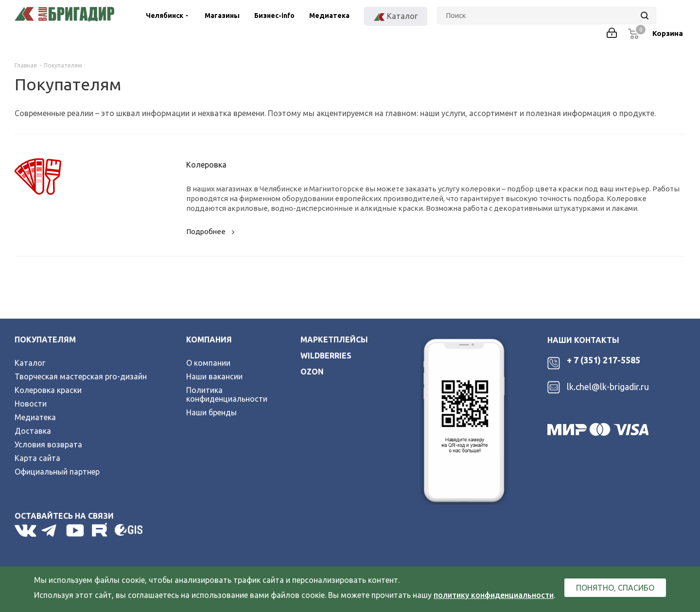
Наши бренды (211, 412)
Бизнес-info (274, 16)
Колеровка (206, 165)
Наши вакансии (214, 376)
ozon (312, 372)
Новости (31, 404)
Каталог (30, 363)
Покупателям (45, 340)
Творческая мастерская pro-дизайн (81, 376)
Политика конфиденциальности (227, 394)
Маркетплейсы (334, 340)
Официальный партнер (57, 472)
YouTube (76, 530)
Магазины (222, 16)
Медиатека (329, 16)
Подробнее (212, 231)
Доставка (33, 431)
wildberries (326, 356)
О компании (208, 363)
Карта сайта (37, 458)
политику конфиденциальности (494, 595)
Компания (209, 340)
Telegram (51, 530)
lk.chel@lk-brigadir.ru (608, 387)
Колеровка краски (48, 390)
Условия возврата (48, 444)
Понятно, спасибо (615, 588)
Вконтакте (26, 530)
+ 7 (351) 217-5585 (604, 360)
